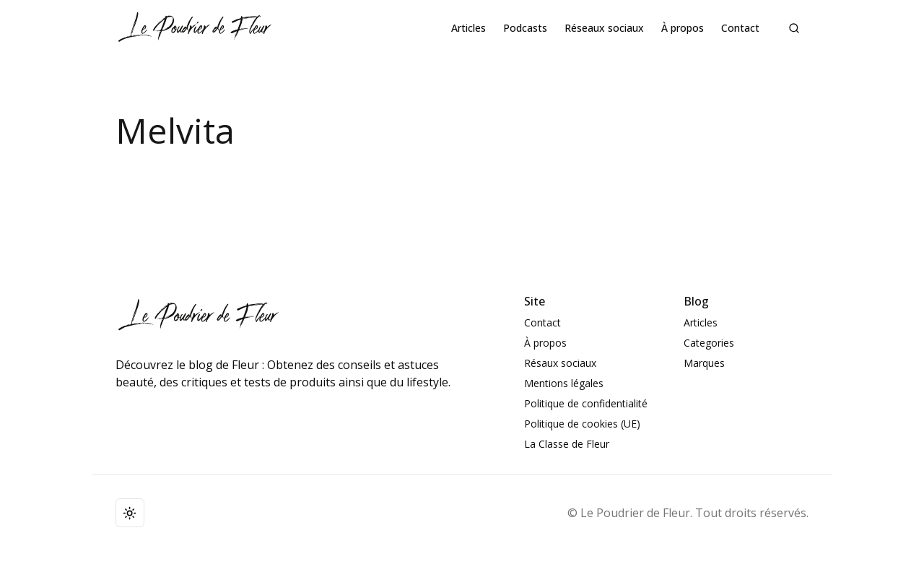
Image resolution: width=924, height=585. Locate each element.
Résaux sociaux (560, 363)
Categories (709, 343)
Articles (468, 28)
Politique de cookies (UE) (582, 424)
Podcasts (525, 28)
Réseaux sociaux (604, 28)
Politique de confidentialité (586, 403)
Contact (740, 28)
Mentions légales (564, 383)
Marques (704, 363)
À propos (683, 28)
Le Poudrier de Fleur (635, 513)
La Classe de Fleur (567, 444)
